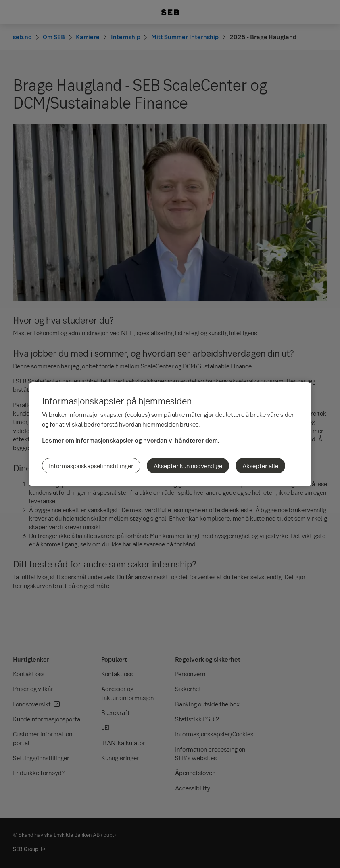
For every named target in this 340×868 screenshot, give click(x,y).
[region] (170, 434)
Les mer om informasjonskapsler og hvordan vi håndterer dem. (131, 440)
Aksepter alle (260, 466)
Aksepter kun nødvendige (188, 466)
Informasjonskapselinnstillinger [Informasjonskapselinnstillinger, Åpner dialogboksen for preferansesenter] (91, 466)
